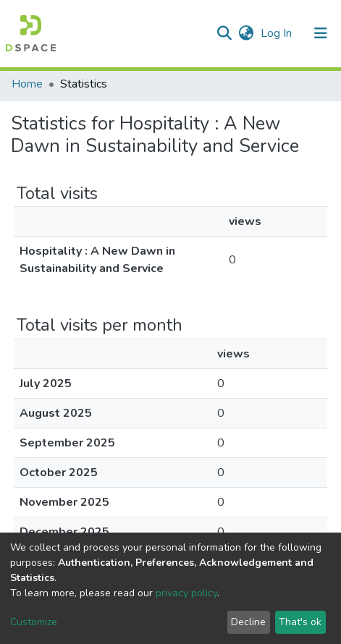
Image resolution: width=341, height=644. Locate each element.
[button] (246, 33)
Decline (248, 622)
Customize (34, 622)
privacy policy (186, 593)
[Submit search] (224, 33)
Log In (278, 33)
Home (27, 84)
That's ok (300, 622)
